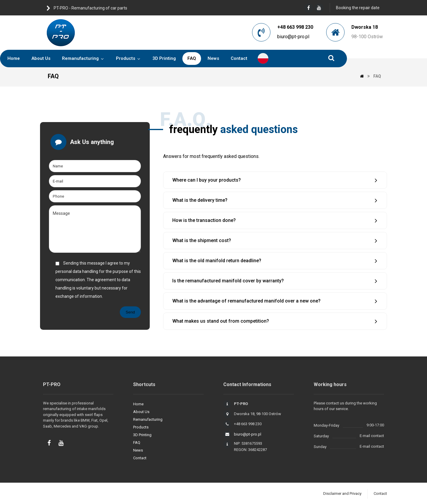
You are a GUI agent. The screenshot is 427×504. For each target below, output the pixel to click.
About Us (141, 412)
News (138, 450)
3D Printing (142, 435)
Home (138, 404)
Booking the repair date (358, 8)
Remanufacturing (148, 419)
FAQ (137, 443)
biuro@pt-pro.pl (293, 37)
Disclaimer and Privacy (342, 493)
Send (130, 312)
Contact (140, 458)
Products (141, 427)
